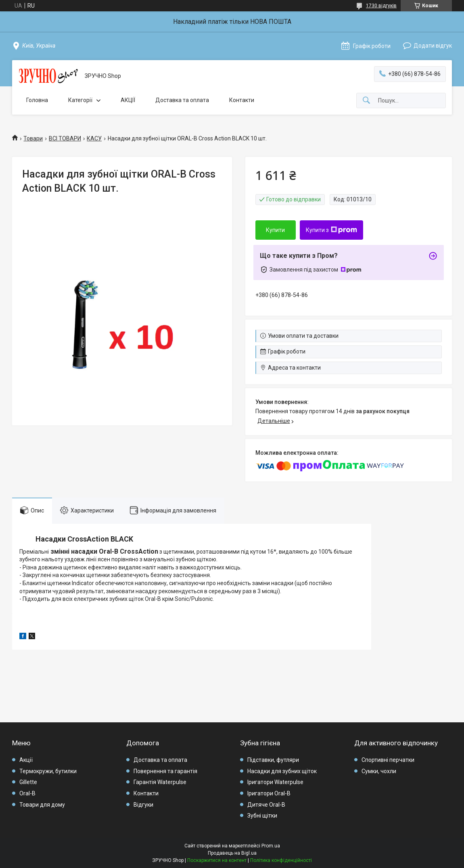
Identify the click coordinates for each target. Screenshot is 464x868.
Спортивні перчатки (388, 760)
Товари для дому (42, 805)
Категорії (80, 100)
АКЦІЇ (128, 100)
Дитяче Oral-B (266, 805)
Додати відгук (433, 46)
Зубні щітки (262, 816)
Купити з (331, 230)
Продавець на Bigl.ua (232, 853)
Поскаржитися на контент (217, 860)
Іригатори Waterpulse (275, 782)
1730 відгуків (381, 6)
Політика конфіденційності (281, 860)
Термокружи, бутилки (48, 771)
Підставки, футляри (273, 760)
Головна (37, 100)
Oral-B (27, 793)
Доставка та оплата (182, 100)
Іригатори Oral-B (269, 793)
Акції (26, 760)
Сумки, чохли (379, 771)
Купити (275, 230)
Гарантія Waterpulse (160, 782)
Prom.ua (271, 846)
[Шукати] (366, 101)
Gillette (28, 782)
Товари (33, 138)
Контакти (242, 100)
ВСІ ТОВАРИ (65, 138)
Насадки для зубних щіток (282, 771)
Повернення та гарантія (165, 771)
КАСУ (94, 138)
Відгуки (143, 805)
